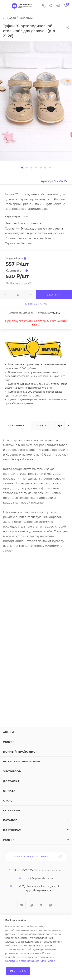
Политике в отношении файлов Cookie (30, 961)
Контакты (11, 810)
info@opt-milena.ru (39, 878)
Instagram (31, 905)
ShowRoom (12, 771)
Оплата (41, 426)
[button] (22, 168)
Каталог (10, 820)
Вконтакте (21, 905)
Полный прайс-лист (20, 752)
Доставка (11, 781)
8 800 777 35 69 (26, 870)
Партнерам (12, 830)
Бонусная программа (22, 761)
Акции (9, 732)
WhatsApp (51, 905)
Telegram (41, 905)
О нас (8, 801)
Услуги (9, 742)
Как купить (16, 426)
